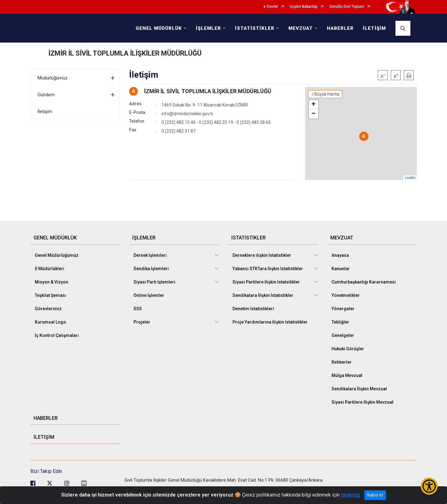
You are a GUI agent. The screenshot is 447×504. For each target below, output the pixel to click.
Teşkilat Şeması (50, 295)
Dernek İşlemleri (150, 255)
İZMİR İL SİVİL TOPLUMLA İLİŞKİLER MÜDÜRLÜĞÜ (125, 53)
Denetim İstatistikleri (253, 309)
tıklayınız (350, 495)
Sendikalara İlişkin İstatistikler (263, 295)
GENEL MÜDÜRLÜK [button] (159, 28)
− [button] (313, 114)
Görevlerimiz (48, 309)
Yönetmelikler (346, 295)
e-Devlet (271, 7)
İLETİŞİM (374, 28)
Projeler (142, 322)
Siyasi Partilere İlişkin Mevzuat (362, 402)
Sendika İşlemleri (151, 269)
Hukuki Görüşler (348, 349)
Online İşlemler (149, 295)
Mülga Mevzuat (347, 375)
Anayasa (340, 255)
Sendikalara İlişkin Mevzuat (359, 389)
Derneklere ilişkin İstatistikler (262, 255)
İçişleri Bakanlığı (304, 7)
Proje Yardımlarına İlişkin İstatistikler (270, 322)
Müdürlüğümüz (53, 78)
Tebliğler (340, 322)
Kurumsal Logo (50, 322)
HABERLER (340, 28)
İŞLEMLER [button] (208, 28)
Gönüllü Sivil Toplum (347, 7)
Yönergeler (343, 309)
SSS (138, 309)
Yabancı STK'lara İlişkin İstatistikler (268, 269)
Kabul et (375, 495)
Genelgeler (343, 335)
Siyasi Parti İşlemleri (154, 282)
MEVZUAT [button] (301, 28)
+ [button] (313, 105)
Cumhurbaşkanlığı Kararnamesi (364, 282)
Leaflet (410, 178)
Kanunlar (341, 269)
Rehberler (342, 362)
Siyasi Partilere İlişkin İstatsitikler (266, 282)
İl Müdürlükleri (50, 269)
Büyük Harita (327, 94)
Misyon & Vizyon (52, 282)
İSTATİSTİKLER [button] (255, 28)
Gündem (46, 95)
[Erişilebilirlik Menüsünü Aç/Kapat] (429, 486)
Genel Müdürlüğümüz (57, 255)
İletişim (45, 111)
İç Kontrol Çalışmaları (57, 335)
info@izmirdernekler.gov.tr (187, 114)
